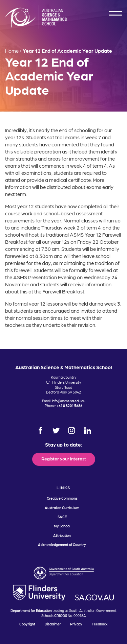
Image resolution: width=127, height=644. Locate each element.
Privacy (76, 624)
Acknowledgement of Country (62, 544)
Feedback (100, 624)
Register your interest (64, 458)
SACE (62, 517)
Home (12, 51)
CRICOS (61, 615)
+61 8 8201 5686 (69, 406)
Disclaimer (53, 624)
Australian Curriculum (62, 508)
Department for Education (31, 610)
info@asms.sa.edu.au (69, 401)
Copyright (27, 624)
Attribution (62, 535)
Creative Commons (62, 498)
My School (62, 526)
